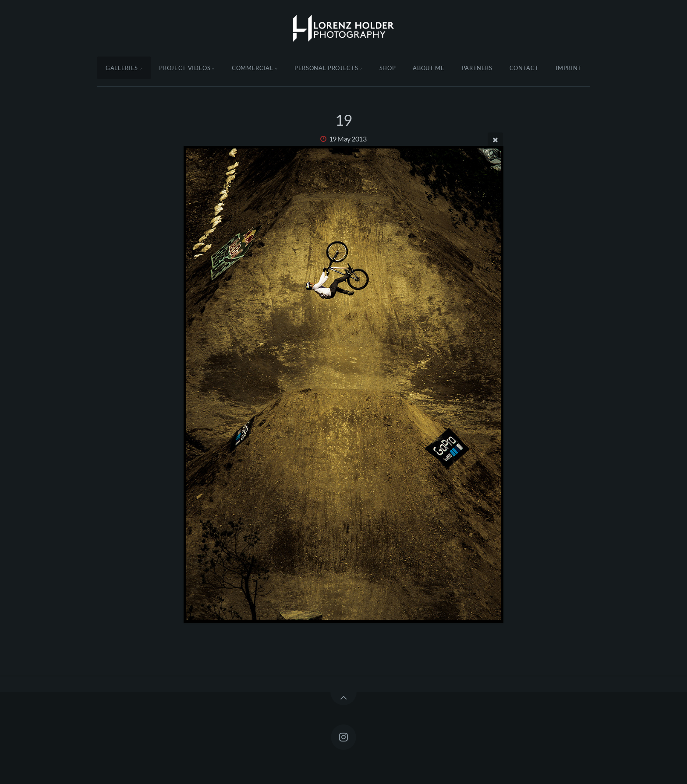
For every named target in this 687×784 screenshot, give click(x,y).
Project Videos (185, 68)
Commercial (253, 68)
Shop (388, 68)
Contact (524, 68)
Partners (477, 68)
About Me (428, 68)
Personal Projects (326, 68)
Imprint (568, 68)
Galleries (122, 68)
